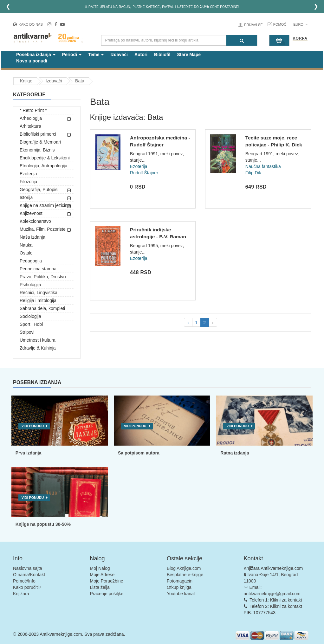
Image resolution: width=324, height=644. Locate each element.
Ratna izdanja (235, 453)
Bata (80, 81)
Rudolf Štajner (144, 173)
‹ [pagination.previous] (188, 323)
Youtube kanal (181, 594)
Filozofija (28, 182)
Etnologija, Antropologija (43, 166)
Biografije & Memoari (40, 142)
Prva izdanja (29, 453)
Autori (141, 55)
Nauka (26, 245)
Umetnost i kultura (38, 340)
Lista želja (100, 587)
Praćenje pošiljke (107, 594)
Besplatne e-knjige (185, 575)
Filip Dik (253, 173)
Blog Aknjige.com (184, 568)
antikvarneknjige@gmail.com (272, 594)
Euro (300, 24)
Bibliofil (162, 55)
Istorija (26, 197)
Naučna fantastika (263, 166)
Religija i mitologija (38, 300)
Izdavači (119, 55)
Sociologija (30, 316)
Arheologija (31, 118)
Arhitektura (30, 126)
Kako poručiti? (27, 587)
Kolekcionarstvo (35, 221)
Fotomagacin (180, 581)
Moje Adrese (102, 575)
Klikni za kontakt (286, 600)
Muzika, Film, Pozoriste (43, 229)
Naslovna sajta (28, 568)
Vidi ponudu (33, 426)
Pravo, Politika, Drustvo (43, 277)
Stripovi (27, 332)
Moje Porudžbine (107, 581)
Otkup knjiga (179, 587)
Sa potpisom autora (139, 453)
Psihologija (30, 285)
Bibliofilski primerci (38, 134)
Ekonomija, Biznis (37, 150)
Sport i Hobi (31, 324)
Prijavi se (253, 25)
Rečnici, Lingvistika (39, 293)
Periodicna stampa (38, 269)
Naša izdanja (32, 237)
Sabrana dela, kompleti (42, 308)
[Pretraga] (242, 40)
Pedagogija (31, 261)
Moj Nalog (100, 568)
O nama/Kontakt (29, 575)
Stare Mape (189, 55)
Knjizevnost (31, 213)
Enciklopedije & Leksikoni (45, 158)
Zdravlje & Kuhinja (38, 348)
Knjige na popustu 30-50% (43, 524)
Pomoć (280, 24)
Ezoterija (28, 174)
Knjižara (21, 594)
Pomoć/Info (24, 581)
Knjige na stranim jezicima (45, 205)
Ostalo (26, 253)
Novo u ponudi (32, 61)
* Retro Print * (33, 110)
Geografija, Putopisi (39, 190)
